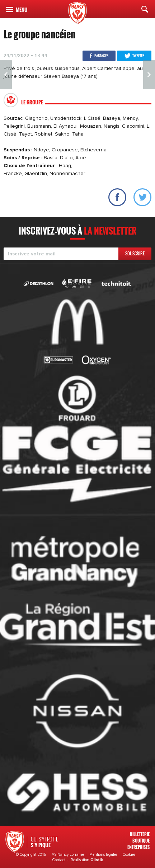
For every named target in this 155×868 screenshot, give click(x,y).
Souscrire (135, 253)
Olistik (97, 860)
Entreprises (138, 847)
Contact (59, 860)
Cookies (129, 855)
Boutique (141, 841)
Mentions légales (103, 855)
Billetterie (140, 834)
